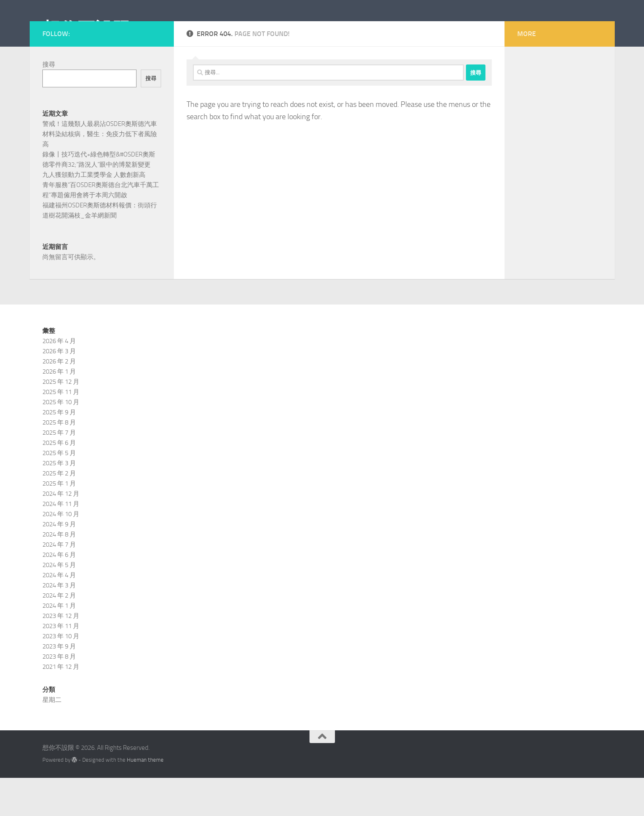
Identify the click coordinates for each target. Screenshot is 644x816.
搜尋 (49, 103)
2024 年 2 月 (59, 634)
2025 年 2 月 (59, 511)
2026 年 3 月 (59, 389)
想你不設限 (86, 29)
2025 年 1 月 (59, 522)
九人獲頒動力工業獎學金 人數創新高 (94, 213)
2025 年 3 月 (59, 501)
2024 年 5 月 (59, 603)
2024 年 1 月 (59, 644)
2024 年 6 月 (59, 593)
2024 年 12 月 (61, 532)
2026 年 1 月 (59, 410)
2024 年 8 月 (59, 573)
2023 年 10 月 (61, 674)
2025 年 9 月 (59, 450)
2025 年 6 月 (59, 481)
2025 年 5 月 (59, 491)
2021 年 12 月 (61, 705)
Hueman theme (145, 798)
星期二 (52, 738)
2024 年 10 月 (61, 552)
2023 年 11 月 (61, 664)
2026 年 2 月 (59, 400)
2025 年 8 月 (59, 461)
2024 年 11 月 (61, 542)
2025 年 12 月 (61, 420)
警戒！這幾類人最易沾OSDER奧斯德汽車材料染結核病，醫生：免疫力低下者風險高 (100, 172)
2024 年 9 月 (59, 562)
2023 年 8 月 (59, 695)
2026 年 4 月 (59, 379)
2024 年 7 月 (59, 583)
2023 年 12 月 (61, 654)
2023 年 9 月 (59, 685)
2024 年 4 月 (59, 613)
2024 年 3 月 (59, 623)
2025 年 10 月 (61, 440)
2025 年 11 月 (61, 430)
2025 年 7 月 (59, 471)
